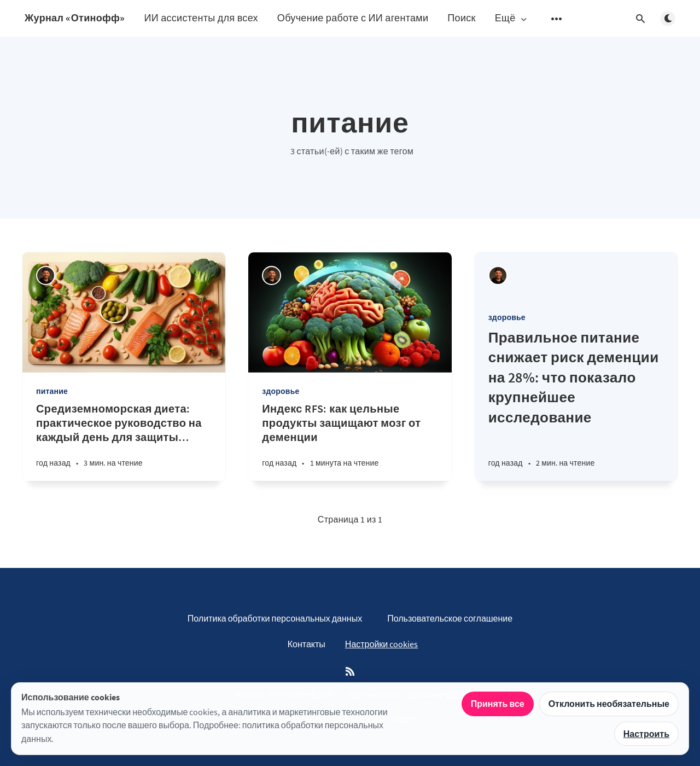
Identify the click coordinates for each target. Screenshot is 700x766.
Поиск (461, 18)
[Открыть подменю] (557, 19)
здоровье (281, 391)
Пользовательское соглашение (450, 618)
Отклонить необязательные (609, 704)
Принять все (498, 704)
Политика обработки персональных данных (275, 618)
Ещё (512, 18)
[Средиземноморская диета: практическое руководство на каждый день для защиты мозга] (124, 441)
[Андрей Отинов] (46, 275)
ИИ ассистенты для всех (201, 18)
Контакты (307, 644)
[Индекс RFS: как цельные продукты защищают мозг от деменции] (350, 441)
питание (52, 391)
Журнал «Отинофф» (75, 18)
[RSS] (350, 672)
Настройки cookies (381, 644)
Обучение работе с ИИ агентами (353, 18)
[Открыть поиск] (640, 19)
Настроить (646, 734)
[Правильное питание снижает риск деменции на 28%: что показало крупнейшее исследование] (576, 404)
